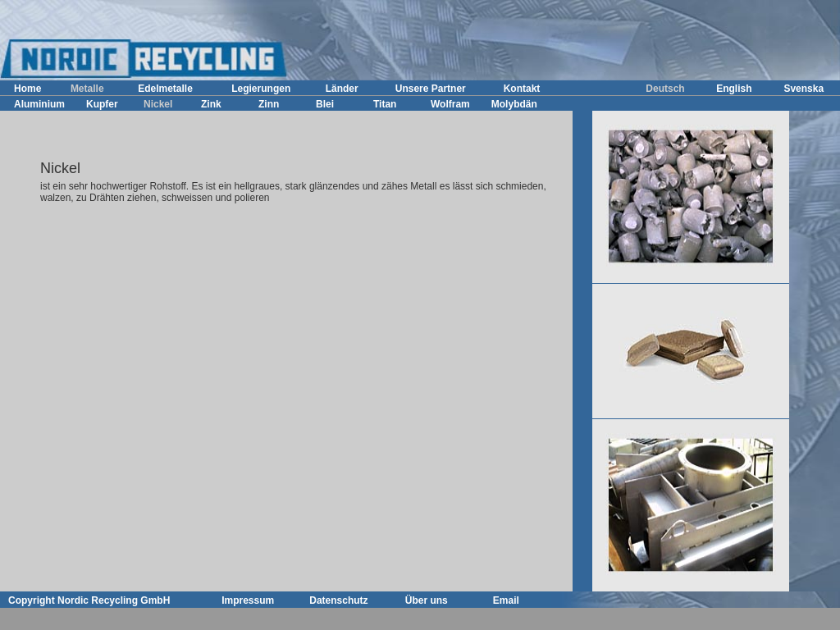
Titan (385, 104)
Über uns (427, 600)
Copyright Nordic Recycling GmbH (89, 600)
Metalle (87, 89)
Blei (325, 104)
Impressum (248, 600)
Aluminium (39, 104)
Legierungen (261, 89)
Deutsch (665, 89)
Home (27, 89)
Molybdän (514, 104)
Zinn (269, 104)
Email (506, 600)
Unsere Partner (431, 89)
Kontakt (522, 89)
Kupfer (102, 104)
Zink (211, 104)
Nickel (158, 104)
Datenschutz (338, 600)
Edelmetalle (165, 89)
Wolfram (450, 104)
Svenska (803, 89)
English (734, 89)
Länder (342, 89)
